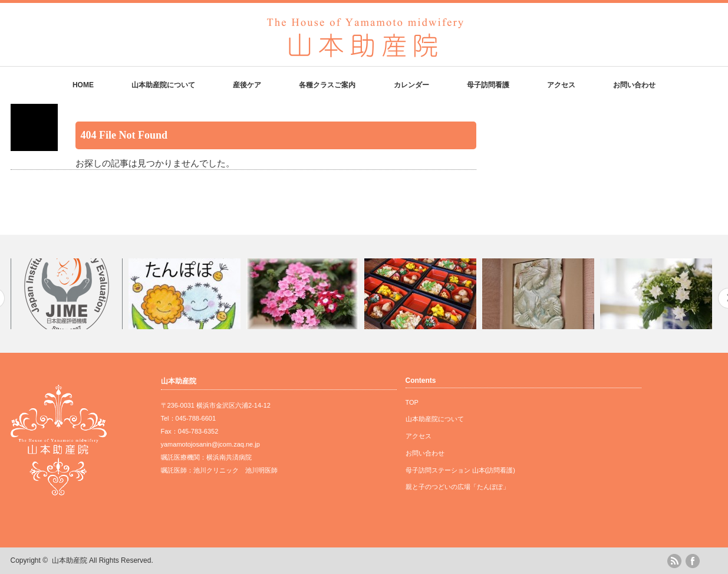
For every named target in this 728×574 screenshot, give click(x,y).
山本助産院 (70, 560)
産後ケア (247, 85)
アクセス (561, 85)
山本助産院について (163, 85)
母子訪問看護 (488, 85)
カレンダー (411, 85)
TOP (412, 402)
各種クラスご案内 (327, 85)
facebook (693, 561)
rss (674, 561)
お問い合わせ (634, 85)
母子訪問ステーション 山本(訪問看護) (460, 470)
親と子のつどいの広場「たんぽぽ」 (457, 487)
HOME (83, 85)
